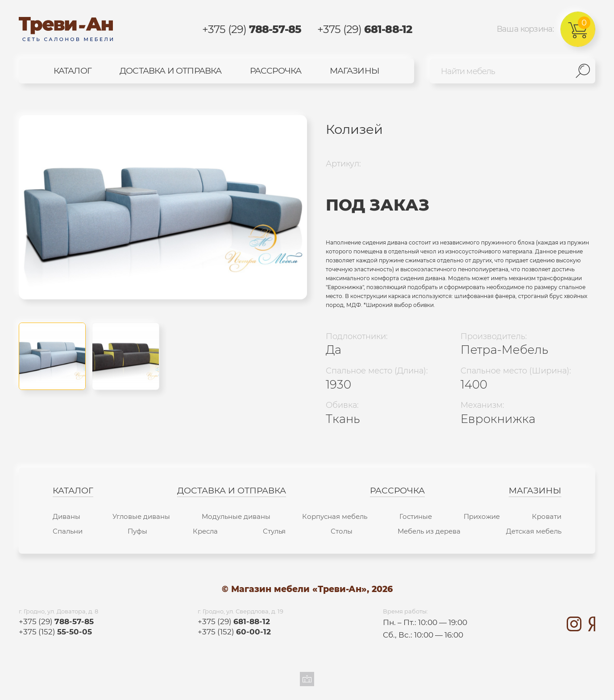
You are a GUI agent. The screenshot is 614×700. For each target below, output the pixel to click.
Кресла (205, 531)
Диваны (66, 516)
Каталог (73, 71)
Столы (342, 531)
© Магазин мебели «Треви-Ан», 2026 (307, 590)
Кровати (547, 516)
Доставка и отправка (170, 71)
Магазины (355, 71)
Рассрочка (276, 71)
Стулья (274, 531)
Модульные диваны (236, 516)
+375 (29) (252, 29)
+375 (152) (55, 632)
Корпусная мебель (335, 516)
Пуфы (137, 531)
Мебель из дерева (429, 531)
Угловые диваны (141, 516)
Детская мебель (534, 531)
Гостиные (416, 516)
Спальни (68, 531)
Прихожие (482, 516)
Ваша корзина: (546, 29)
